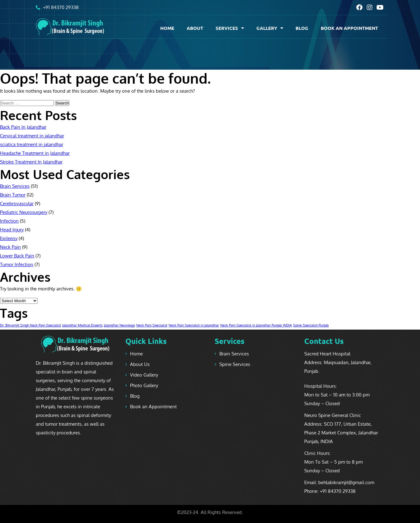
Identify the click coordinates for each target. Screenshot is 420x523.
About (195, 28)
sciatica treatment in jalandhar (32, 144)
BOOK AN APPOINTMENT (349, 28)
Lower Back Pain (17, 256)
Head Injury (12, 230)
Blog (302, 28)
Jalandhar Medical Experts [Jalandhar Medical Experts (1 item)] (82, 325)
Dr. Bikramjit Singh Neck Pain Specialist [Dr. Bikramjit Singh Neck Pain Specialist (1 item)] (30, 325)
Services (230, 28)
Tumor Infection (17, 264)
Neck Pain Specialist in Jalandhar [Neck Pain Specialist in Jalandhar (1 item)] (194, 325)
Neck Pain (10, 247)
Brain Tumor (13, 195)
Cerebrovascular (17, 204)
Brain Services (15, 186)
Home (167, 28)
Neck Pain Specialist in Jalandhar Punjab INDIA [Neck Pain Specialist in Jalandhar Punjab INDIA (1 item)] (256, 325)
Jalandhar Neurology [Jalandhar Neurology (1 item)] (119, 325)
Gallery (270, 28)
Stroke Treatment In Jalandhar (31, 162)
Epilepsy (9, 238)
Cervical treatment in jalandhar (32, 136)
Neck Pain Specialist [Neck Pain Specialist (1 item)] (152, 325)
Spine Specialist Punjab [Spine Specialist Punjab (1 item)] (311, 325)
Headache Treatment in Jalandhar (35, 153)
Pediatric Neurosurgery (24, 212)
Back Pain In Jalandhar (23, 127)
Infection (9, 221)
